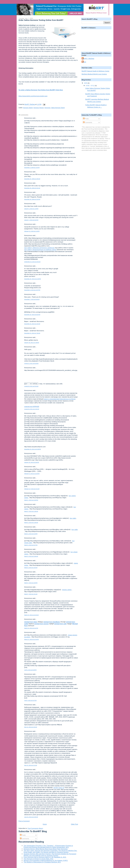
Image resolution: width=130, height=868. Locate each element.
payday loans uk (59, 788)
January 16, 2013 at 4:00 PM (32, 462)
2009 (86, 83)
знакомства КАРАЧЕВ (32, 406)
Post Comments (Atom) (35, 828)
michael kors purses (41, 624)
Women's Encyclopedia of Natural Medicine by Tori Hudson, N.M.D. (46, 860)
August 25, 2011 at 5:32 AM (31, 386)
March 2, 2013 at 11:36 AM (31, 511)
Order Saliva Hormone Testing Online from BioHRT (41, 20)
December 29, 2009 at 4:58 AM (32, 179)
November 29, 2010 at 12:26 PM (32, 279)
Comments (25, 839)
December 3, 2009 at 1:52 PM (32, 168)
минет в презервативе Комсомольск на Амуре (60, 399)
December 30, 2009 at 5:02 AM (32, 188)
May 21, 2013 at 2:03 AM (31, 727)
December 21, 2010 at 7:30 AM (32, 333)
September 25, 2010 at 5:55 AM (32, 262)
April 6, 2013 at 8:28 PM (30, 670)
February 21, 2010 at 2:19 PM (32, 231)
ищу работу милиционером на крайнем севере (40, 250)
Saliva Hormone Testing (58, 108)
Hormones (47, 108)
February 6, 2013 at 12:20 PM (32, 474)
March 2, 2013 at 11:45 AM (31, 523)
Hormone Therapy (39, 108)
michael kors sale (60, 624)
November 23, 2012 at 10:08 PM (32, 449)
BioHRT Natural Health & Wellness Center (95, 71)
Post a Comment (24, 821)
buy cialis (73, 518)
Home (45, 824)
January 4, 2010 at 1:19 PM (31, 209)
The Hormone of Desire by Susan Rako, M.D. (39, 859)
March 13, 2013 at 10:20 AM (31, 615)
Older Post (74, 824)
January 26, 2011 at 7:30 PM (32, 343)
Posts (23, 835)
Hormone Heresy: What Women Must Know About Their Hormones (46, 849)
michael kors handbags (52, 622)
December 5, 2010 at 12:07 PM (32, 290)
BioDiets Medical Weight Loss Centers (94, 74)
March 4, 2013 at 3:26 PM (31, 583)
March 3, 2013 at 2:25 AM (31, 568)
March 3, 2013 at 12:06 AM (31, 556)
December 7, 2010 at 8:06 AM (32, 299)
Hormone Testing (28, 108)
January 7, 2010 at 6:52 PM (31, 220)
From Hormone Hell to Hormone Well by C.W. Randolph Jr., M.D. (45, 857)
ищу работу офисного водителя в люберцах (39, 248)
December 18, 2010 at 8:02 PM (32, 315)
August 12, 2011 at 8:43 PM (31, 363)
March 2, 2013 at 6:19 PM (31, 534)
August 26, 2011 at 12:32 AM (32, 409)
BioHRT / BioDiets (88, 58)
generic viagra (67, 590)
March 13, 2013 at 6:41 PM (31, 628)
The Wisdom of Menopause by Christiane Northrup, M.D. (42, 862)
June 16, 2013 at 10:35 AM (31, 817)
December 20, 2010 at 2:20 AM (32, 324)
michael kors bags (31, 622)
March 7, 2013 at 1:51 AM (31, 594)
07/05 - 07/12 (90, 86)
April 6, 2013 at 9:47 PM (30, 700)
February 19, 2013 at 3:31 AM (32, 489)
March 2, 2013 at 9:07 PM (31, 545)
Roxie (84, 62)
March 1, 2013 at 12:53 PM (31, 500)
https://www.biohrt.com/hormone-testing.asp (33, 96)
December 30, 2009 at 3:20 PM (32, 199)
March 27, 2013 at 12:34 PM (31, 639)
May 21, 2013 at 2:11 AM (31, 765)
